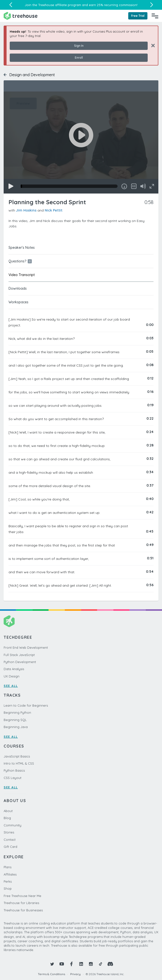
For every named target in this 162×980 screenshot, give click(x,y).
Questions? (20, 261)
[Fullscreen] (152, 186)
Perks (8, 881)
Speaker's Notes (22, 248)
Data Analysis (14, 669)
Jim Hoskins (26, 210)
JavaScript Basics (17, 756)
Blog (7, 818)
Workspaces (18, 302)
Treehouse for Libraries (21, 903)
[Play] (11, 186)
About (8, 811)
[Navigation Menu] (155, 16)
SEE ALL (11, 686)
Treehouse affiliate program (60, 5)
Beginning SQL (15, 720)
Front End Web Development (26, 647)
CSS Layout (13, 778)
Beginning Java (16, 727)
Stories (9, 832)
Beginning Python (17, 712)
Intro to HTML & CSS (19, 763)
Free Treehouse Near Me (22, 896)
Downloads (18, 288)
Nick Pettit (54, 210)
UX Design (12, 676)
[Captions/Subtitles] (134, 186)
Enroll (79, 58)
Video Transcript (22, 275)
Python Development (20, 662)
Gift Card (10, 847)
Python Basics (14, 770)
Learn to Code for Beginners (26, 705)
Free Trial (138, 16)
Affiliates (10, 874)
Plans (8, 867)
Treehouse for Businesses (23, 910)
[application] (81, 143)
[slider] (69, 186)
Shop (8, 888)
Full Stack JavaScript (19, 655)
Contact (10, 840)
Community (13, 825)
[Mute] (143, 186)
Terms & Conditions (51, 974)
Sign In (79, 46)
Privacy (75, 974)
